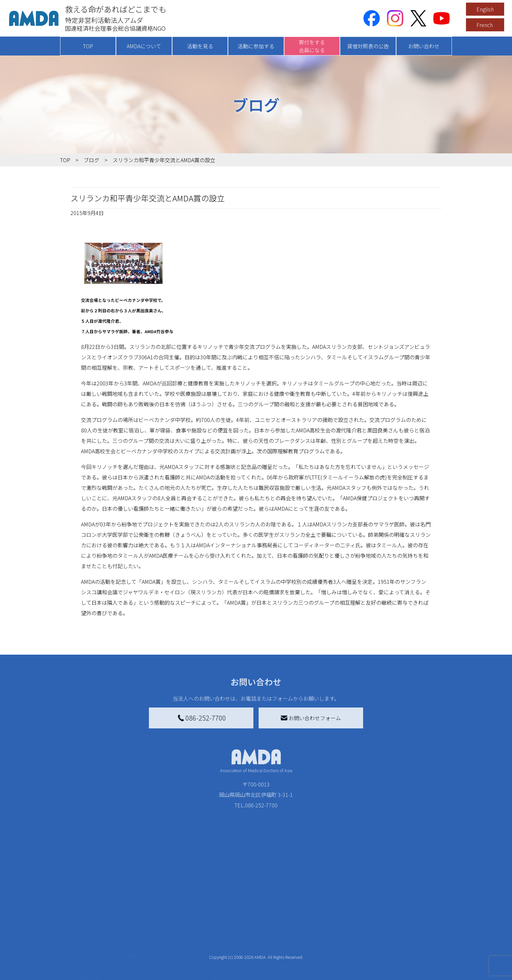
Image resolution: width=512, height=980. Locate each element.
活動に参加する (256, 46)
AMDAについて (144, 46)
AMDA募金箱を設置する (240, 940)
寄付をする (222, 887)
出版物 (82, 945)
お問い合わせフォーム (311, 718)
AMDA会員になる (232, 900)
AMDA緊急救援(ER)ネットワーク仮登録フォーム (165, 972)
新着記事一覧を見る (150, 900)
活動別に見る (142, 921)
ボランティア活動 (147, 947)
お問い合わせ (424, 46)
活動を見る (200, 46)
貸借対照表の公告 (368, 46)
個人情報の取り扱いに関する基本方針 (409, 930)
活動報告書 (88, 924)
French (485, 25)
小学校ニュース (93, 934)
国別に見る (140, 911)
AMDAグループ (92, 913)
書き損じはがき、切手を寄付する (249, 925)
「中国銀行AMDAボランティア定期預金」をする (251, 954)
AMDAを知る (85, 900)
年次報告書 (88, 973)
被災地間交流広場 (315, 887)
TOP (88, 46)
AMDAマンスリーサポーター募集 (251, 911)
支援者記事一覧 (231, 968)
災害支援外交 (314, 900)
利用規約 (389, 913)
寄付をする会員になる (312, 46)
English (485, 9)
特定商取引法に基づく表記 (409, 900)
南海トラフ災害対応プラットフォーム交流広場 (335, 915)
